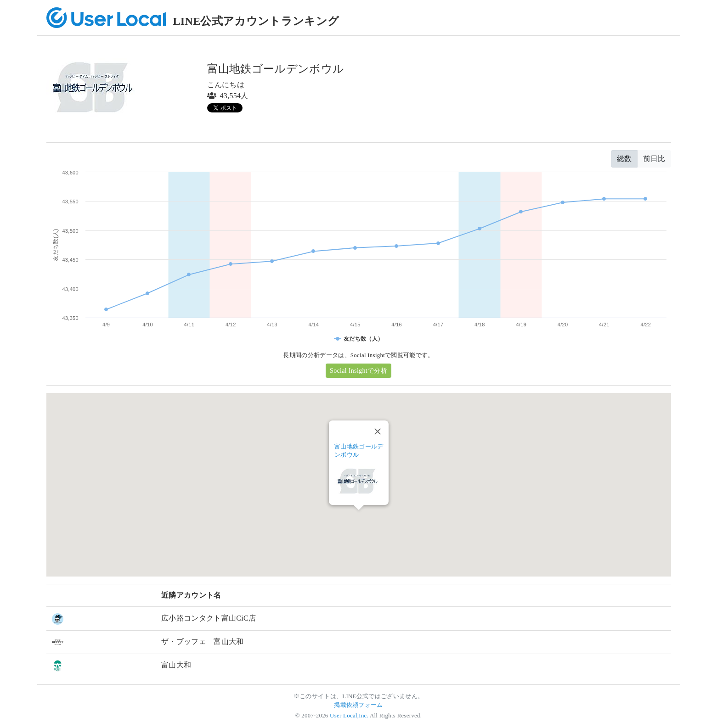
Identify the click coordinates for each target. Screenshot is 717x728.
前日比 (654, 159)
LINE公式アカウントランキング (256, 21)
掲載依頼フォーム (358, 705)
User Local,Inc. (349, 716)
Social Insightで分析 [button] (358, 371)
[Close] (378, 431)
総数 (624, 159)
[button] (359, 518)
